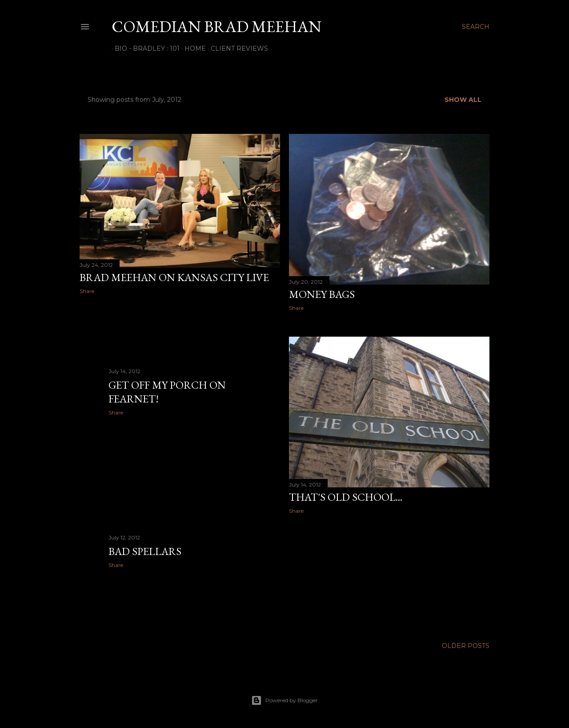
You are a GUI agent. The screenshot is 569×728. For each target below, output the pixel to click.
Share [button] (87, 291)
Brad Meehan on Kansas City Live (174, 277)
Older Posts (466, 646)
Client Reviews (236, 48)
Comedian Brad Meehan (216, 26)
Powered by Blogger (284, 700)
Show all (463, 100)
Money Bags (322, 294)
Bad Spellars (145, 551)
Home (192, 48)
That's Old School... (346, 497)
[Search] (476, 27)
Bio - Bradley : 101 (144, 48)
